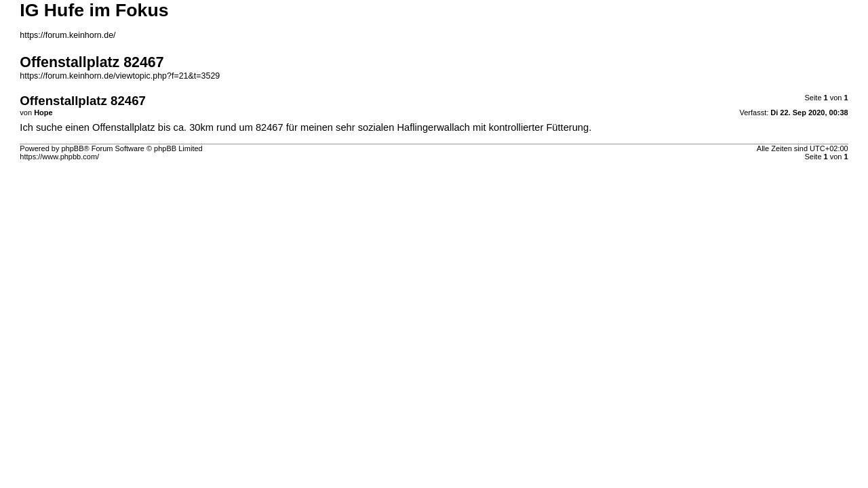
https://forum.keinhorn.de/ (67, 35)
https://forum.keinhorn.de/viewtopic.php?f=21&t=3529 (120, 76)
